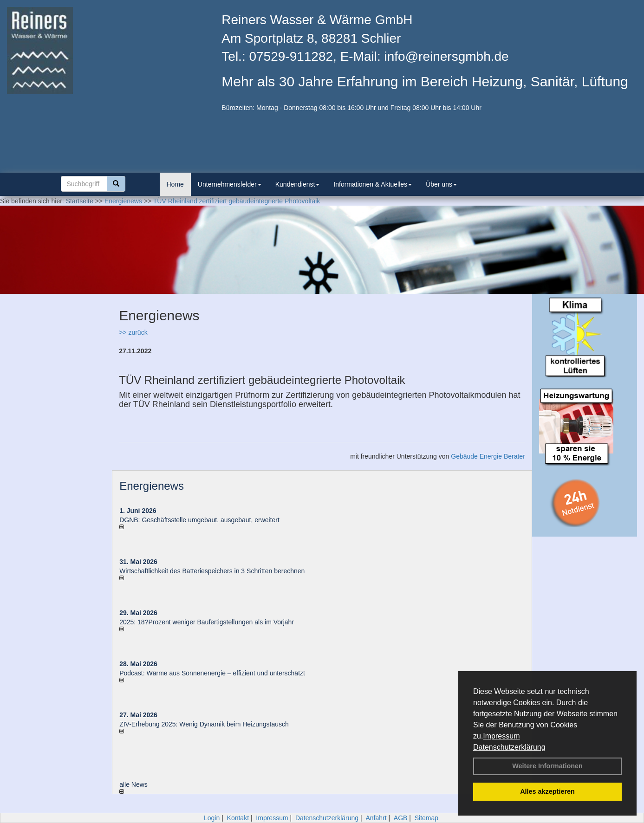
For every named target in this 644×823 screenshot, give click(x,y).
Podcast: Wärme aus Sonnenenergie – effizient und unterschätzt (213, 673)
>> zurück (133, 332)
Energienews (152, 486)
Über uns (441, 184)
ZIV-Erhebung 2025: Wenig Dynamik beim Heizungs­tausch (204, 724)
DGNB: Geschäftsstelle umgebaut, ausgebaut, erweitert (199, 520)
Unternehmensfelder (230, 184)
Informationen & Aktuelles (373, 184)
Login (212, 818)
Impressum (501, 736)
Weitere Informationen (547, 766)
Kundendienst (298, 184)
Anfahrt (376, 818)
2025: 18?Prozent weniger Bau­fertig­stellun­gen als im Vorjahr (207, 622)
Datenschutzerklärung (509, 747)
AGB (401, 818)
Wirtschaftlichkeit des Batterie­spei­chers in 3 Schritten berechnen (212, 571)
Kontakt (238, 818)
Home (175, 184)
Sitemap (426, 818)
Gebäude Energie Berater (488, 456)
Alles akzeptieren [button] (547, 791)
